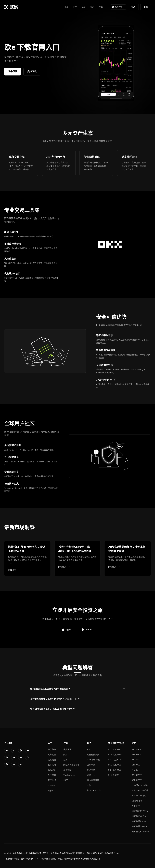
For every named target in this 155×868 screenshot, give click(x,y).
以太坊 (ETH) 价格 (140, 790)
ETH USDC (137, 754)
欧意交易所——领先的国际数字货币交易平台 (31, 853)
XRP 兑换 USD (115, 770)
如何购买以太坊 (139, 821)
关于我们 (52, 749)
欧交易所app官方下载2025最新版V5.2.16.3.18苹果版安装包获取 (31, 859)
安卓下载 (32, 71)
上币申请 (91, 765)
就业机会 (52, 754)
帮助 (101, 7)
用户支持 (91, 770)
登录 (133, 7)
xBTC (66, 780)
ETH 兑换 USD (115, 754)
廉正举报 (52, 780)
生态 (66, 7)
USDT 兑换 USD (116, 760)
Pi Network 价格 (139, 796)
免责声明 (52, 775)
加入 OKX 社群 (94, 790)
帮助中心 (91, 775)
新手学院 (67, 770)
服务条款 (52, 765)
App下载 (52, 790)
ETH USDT (137, 765)
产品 (75, 7)
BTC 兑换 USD (115, 749)
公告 (89, 785)
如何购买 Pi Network (141, 831)
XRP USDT (137, 780)
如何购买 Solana (139, 826)
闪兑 (65, 754)
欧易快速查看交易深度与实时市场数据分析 (68, 853)
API (89, 749)
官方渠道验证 (93, 780)
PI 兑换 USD (114, 775)
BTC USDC (137, 749)
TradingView (69, 775)
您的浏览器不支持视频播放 (116, 63)
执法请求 (52, 785)
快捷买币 (67, 749)
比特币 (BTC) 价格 (140, 785)
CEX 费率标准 (93, 760)
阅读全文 (14, 570)
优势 (84, 7)
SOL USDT (137, 775)
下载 (146, 7)
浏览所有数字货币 (71, 765)
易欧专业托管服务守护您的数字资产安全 (103, 853)
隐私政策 (52, 770)
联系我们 (52, 760)
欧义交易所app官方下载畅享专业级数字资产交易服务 (79, 859)
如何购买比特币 (139, 816)
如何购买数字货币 (140, 811)
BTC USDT (137, 760)
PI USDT (136, 770)
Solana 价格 (137, 801)
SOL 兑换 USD (115, 765)
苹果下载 (13, 71)
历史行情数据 (93, 754)
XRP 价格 (136, 806)
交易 (65, 760)
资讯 (92, 7)
